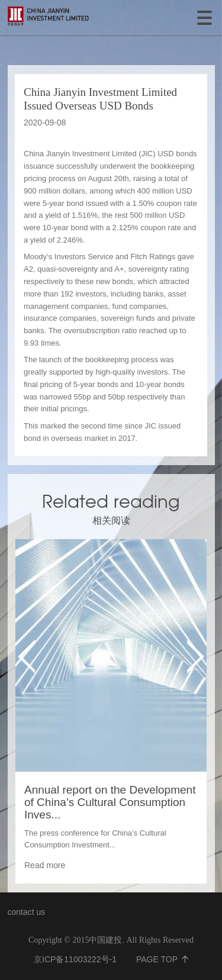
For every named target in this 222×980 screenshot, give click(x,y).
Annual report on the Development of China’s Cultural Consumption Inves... (110, 802)
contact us (27, 912)
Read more (45, 865)
